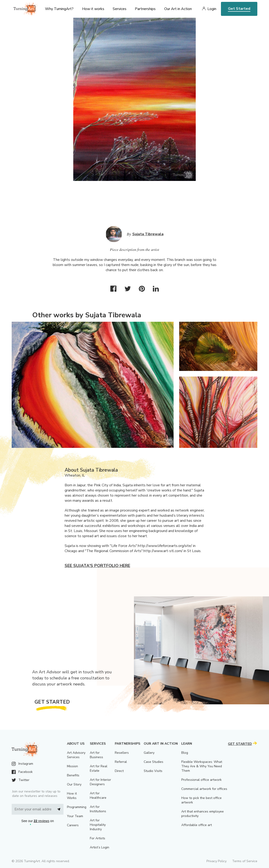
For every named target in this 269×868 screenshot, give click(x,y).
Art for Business (96, 755)
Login (212, 9)
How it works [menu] (93, 9)
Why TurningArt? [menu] (59, 9)
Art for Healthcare (98, 795)
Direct (119, 771)
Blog (185, 753)
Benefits (73, 775)
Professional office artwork (201, 780)
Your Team (75, 816)
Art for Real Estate (99, 768)
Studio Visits (153, 771)
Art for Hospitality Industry (98, 825)
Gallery (149, 753)
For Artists (98, 838)
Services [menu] (120, 9)
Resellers (122, 753)
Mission (72, 766)
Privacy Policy (217, 861)
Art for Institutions (98, 809)
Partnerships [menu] (145, 9)
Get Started (239, 9)
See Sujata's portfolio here (97, 566)
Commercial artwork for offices (204, 789)
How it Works (72, 796)
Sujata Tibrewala (148, 234)
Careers (73, 825)
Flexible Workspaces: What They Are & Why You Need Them (202, 766)
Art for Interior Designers (100, 782)
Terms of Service (245, 861)
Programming (77, 807)
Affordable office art (197, 825)
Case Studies (154, 762)
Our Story (74, 784)
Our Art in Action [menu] (178, 9)
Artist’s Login (100, 847)
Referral (121, 762)
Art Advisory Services (76, 755)
